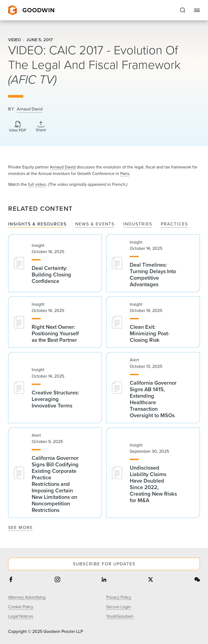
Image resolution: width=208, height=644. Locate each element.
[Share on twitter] (151, 580)
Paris (125, 173)
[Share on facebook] (11, 580)
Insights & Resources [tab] (37, 224)
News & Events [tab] (95, 224)
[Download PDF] (18, 127)
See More (20, 527)
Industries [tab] (138, 224)
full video (37, 184)
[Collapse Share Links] (41, 127)
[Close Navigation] (197, 10)
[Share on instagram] (57, 580)
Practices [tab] (174, 224)
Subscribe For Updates (104, 564)
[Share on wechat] (197, 580)
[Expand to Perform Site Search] (183, 10)
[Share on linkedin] (104, 580)
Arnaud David (30, 109)
